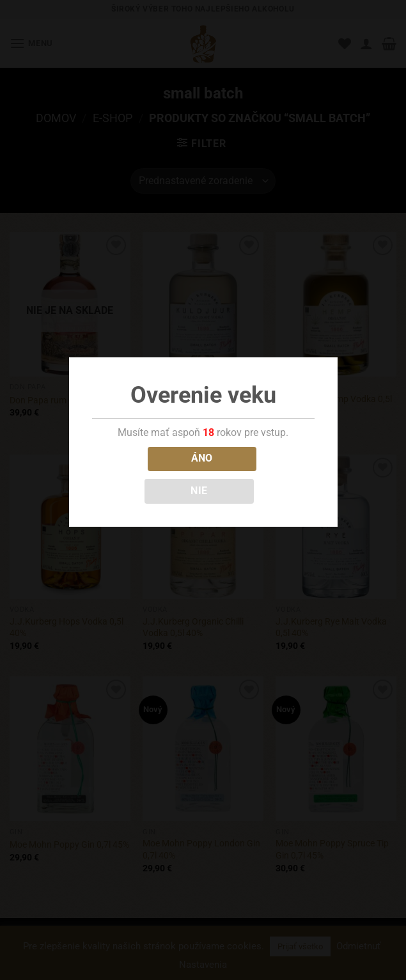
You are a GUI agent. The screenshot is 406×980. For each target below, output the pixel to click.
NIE (199, 491)
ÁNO (202, 458)
